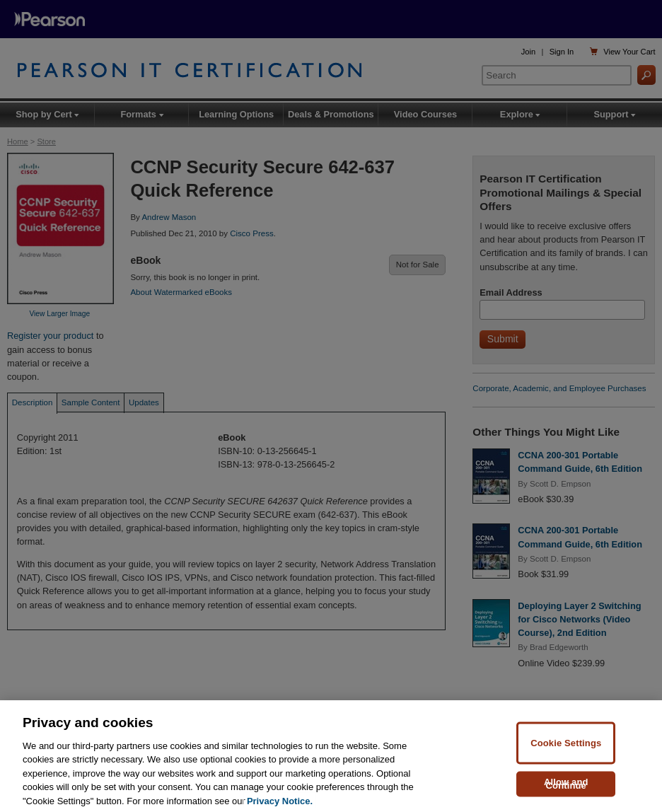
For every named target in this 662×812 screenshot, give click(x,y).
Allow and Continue (566, 798)
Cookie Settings (566, 757)
